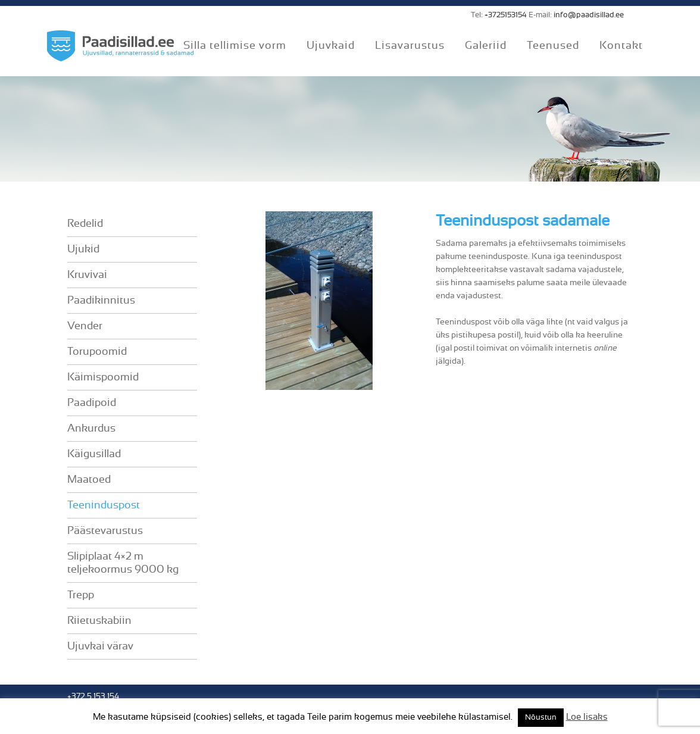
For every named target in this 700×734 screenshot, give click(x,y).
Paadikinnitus (101, 301)
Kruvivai (87, 275)
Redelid (85, 224)
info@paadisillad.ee (589, 15)
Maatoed (89, 480)
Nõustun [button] (541, 718)
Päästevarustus (105, 531)
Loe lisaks (587, 717)
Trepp (81, 595)
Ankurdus (91, 429)
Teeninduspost (104, 505)
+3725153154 (506, 15)
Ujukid (83, 249)
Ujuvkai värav (100, 646)
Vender (85, 326)
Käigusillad (94, 454)
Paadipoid (92, 403)
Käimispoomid (103, 377)
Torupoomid (97, 352)
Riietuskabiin (99, 621)
